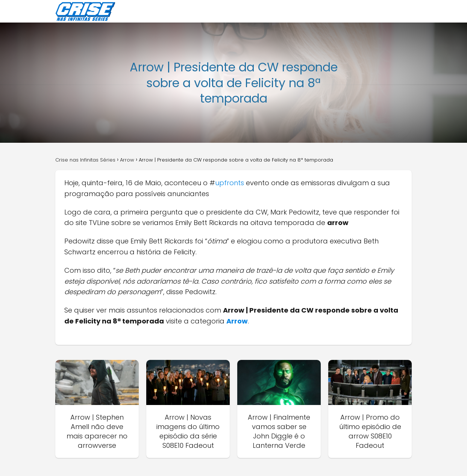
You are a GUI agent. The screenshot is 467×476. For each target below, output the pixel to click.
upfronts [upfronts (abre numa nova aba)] (230, 183)
